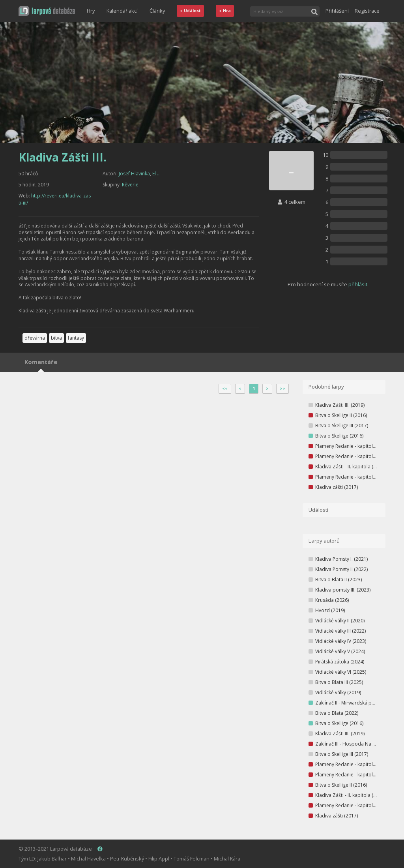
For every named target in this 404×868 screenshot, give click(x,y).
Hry (91, 11)
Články (157, 11)
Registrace (367, 11)
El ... (156, 174)
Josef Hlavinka (134, 174)
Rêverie (130, 185)
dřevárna (35, 338)
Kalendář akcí (122, 11)
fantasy (76, 338)
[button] (47, 11)
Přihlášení (337, 11)
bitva (56, 338)
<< (225, 389)
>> (282, 389)
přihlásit (358, 284)
